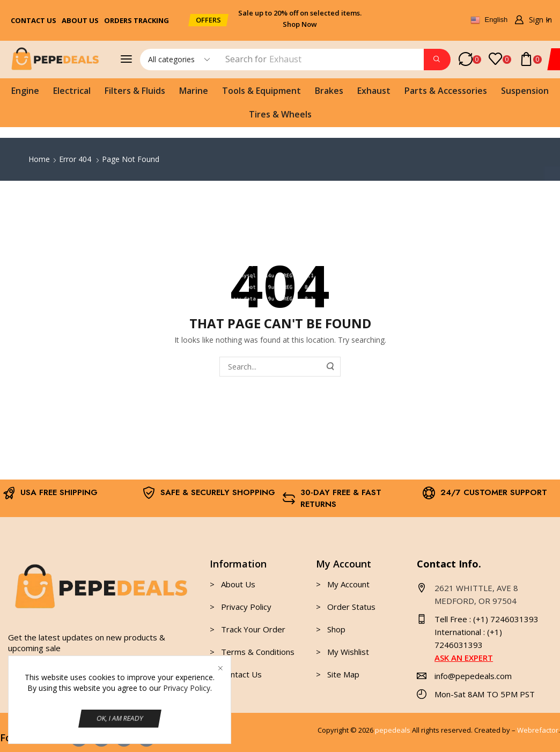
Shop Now (300, 24)
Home (39, 159)
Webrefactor (538, 730)
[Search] (437, 60)
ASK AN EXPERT (464, 658)
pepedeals (393, 730)
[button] (208, 20)
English (489, 20)
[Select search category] (178, 60)
